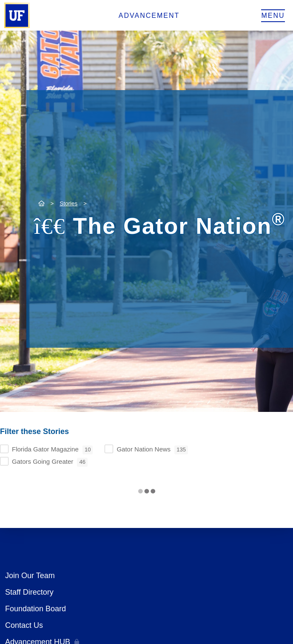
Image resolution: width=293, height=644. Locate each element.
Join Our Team (30, 576)
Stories (68, 203)
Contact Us (24, 625)
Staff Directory (29, 592)
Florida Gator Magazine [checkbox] (52, 450)
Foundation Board (36, 609)
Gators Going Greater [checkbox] (50, 462)
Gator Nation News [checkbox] (152, 450)
